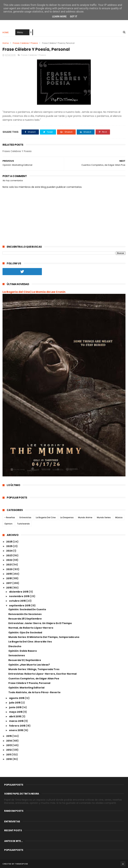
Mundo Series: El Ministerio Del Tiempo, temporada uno (44, 637)
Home (6, 32)
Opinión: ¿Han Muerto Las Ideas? (29, 665)
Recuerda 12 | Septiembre (25, 660)
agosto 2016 (17, 698)
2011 (9, 755)
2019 (9, 574)
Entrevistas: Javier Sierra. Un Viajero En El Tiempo (40, 623)
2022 (10, 560)
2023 (10, 555)
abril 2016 (15, 716)
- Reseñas (10, 517)
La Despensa (67, 517)
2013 (9, 745)
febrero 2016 (17, 726)
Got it (74, 17)
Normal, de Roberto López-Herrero (31, 628)
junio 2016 (16, 707)
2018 (9, 578)
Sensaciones (17, 655)
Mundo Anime (85, 517)
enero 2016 (16, 730)
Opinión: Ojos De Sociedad (25, 632)
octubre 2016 (18, 601)
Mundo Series (104, 517)
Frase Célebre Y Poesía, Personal (29, 683)
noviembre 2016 (20, 596)
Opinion (8, 524)
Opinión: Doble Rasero (23, 651)
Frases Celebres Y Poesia (25, 43)
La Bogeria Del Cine (46, 517)
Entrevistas (25, 517)
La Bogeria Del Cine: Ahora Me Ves (30, 642)
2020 (10, 569)
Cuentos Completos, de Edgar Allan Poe (34, 679)
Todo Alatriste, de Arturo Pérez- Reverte (34, 692)
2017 (9, 583)
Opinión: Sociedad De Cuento (27, 609)
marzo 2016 (17, 721)
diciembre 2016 (19, 592)
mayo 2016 (16, 712)
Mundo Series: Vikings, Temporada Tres (34, 669)
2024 (10, 551)
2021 (9, 565)
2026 (10, 542)
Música (119, 517)
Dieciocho (15, 646)
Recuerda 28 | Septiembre (25, 619)
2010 (9, 759)
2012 (9, 750)
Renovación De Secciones (25, 614)
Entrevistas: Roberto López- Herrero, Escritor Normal (42, 674)
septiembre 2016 (20, 606)
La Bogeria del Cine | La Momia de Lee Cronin (34, 292)
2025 (10, 546)
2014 (9, 741)
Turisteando (23, 524)
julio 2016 (15, 703)
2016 (9, 588)
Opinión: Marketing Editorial (26, 688)
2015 (9, 736)
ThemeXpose (22, 864)
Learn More (59, 17)
